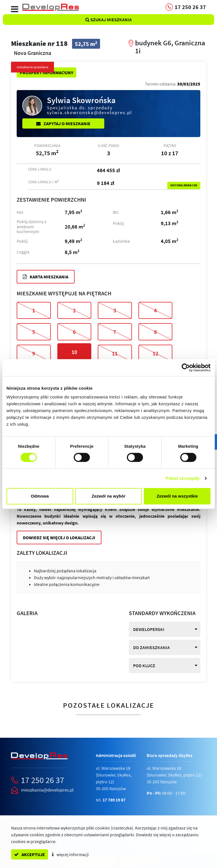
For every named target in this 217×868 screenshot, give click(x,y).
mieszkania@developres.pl (47, 790)
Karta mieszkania (46, 277)
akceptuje (30, 854)
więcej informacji (70, 854)
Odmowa (40, 496)
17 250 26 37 (43, 780)
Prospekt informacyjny (46, 72)
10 (74, 352)
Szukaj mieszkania (108, 20)
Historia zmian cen (184, 185)
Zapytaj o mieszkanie (63, 123)
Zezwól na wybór (108, 496)
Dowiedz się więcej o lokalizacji (59, 538)
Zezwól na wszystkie (177, 496)
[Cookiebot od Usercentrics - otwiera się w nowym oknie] (186, 368)
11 (115, 353)
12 (155, 353)
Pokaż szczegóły (183, 478)
